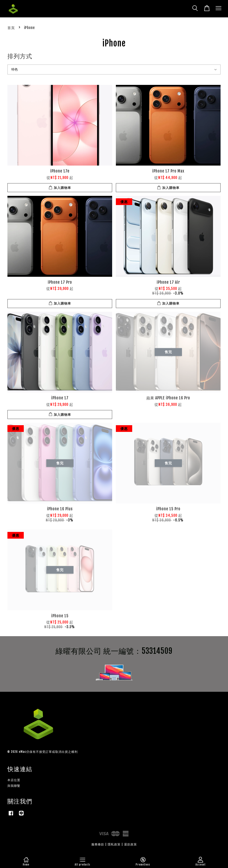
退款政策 (130, 844)
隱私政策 (114, 844)
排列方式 (20, 56)
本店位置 (14, 780)
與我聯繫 (14, 786)
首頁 (11, 28)
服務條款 (98, 844)
